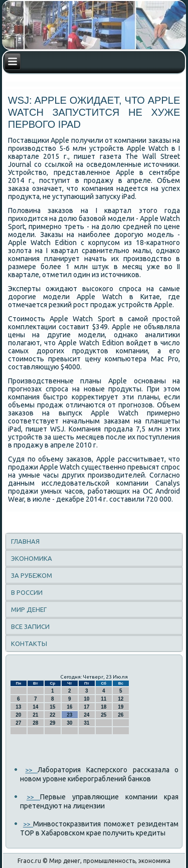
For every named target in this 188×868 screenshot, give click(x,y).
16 (69, 707)
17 (86, 707)
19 (121, 707)
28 (35, 723)
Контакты (29, 643)
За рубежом (32, 575)
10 (86, 699)
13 (18, 707)
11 (104, 699)
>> (31, 770)
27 (18, 723)
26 (121, 715)
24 (86, 715)
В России (27, 592)
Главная (25, 541)
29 (52, 723)
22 (52, 715)
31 (86, 723)
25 (104, 715)
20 (18, 715)
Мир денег (29, 609)
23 (69, 715)
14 (35, 707)
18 (104, 707)
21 (35, 715)
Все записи (30, 626)
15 (52, 707)
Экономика (32, 558)
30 (69, 723)
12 (121, 699)
